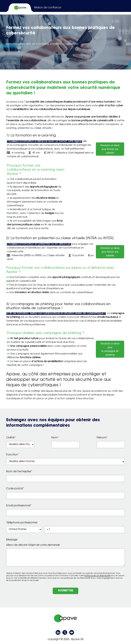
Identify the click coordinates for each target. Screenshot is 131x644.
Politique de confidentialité (97, 576)
